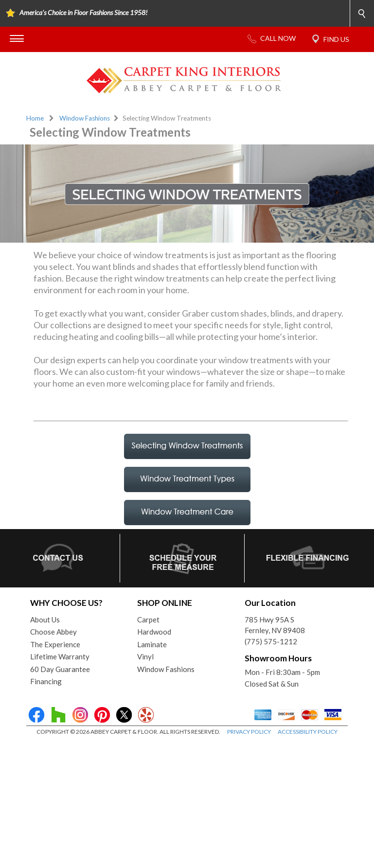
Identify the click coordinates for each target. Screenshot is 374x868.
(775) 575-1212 (271, 641)
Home (35, 118)
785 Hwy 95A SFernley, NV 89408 (275, 625)
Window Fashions (85, 118)
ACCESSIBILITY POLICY (308, 732)
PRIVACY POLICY (249, 732)
